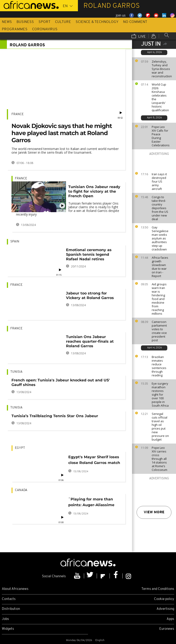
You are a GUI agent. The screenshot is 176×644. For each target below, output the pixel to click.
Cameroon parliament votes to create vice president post (159, 331)
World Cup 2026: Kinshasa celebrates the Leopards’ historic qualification (160, 97)
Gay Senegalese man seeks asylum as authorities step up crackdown (160, 238)
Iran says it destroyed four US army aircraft (159, 181)
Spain (15, 242)
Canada (21, 490)
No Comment (135, 22)
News (7, 22)
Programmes (15, 29)
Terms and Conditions (158, 589)
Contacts (9, 599)
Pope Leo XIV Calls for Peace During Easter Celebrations (161, 136)
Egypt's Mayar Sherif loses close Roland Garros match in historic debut (94, 461)
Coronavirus (45, 29)
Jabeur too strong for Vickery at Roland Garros (90, 296)
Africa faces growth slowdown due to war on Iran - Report (160, 267)
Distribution (11, 609)
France (18, 114)
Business (25, 22)
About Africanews (15, 589)
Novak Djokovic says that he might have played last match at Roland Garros (62, 133)
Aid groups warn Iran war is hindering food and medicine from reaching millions (159, 299)
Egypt (20, 448)
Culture (63, 22)
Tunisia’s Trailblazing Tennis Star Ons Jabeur (55, 416)
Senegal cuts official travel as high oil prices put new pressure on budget (160, 427)
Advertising (165, 609)
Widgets (8, 629)
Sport (44, 22)
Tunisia (16, 372)
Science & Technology (97, 22)
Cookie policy (164, 599)
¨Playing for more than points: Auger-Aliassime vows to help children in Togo (92, 503)
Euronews (167, 629)
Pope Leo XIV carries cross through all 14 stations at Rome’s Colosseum (159, 459)
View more (154, 512)
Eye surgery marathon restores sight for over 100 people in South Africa (160, 394)
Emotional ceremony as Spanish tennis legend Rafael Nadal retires (89, 254)
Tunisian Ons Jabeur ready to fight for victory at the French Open (94, 191)
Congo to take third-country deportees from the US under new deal (160, 208)
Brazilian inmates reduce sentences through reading (159, 366)
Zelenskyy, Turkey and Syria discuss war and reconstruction (162, 69)
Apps (170, 619)
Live (139, 36)
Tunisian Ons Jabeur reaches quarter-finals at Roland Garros (90, 341)
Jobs (5, 619)
